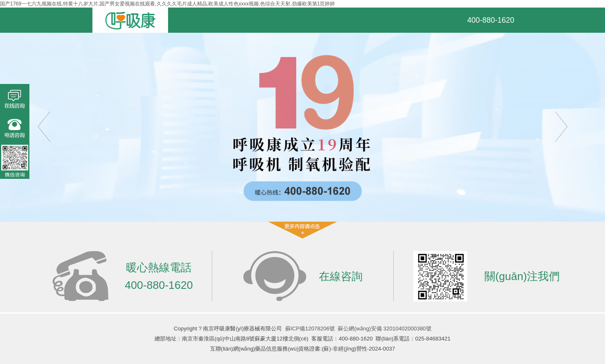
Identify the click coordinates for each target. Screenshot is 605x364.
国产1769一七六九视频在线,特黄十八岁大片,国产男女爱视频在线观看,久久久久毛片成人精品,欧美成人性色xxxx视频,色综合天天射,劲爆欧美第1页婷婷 (167, 4)
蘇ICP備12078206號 (310, 329)
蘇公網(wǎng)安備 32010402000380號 (384, 329)
